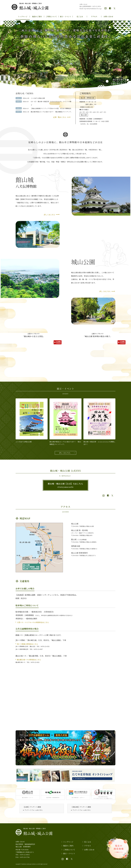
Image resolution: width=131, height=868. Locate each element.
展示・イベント (65, 17)
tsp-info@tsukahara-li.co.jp (93, 9)
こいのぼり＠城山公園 (38, 98)
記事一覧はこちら (60, 117)
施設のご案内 (37, 17)
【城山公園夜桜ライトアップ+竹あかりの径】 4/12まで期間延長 (51, 108)
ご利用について (51, 17)
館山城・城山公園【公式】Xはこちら (65, 485)
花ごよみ (80, 17)
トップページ (23, 17)
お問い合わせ (108, 17)
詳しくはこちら (49, 215)
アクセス (94, 17)
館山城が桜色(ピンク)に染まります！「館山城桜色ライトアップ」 (51, 112)
